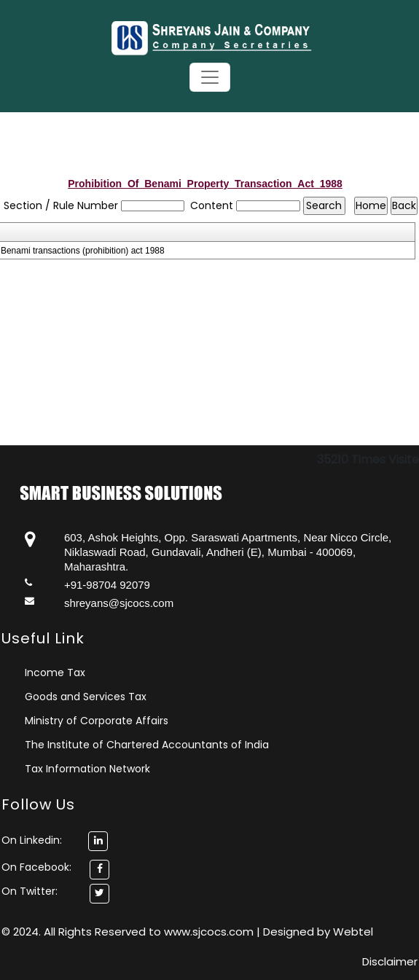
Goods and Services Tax (86, 697)
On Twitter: (30, 891)
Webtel (353, 932)
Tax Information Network (87, 769)
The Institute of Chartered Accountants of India (147, 745)
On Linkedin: (55, 840)
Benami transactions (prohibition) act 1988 (83, 251)
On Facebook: (36, 867)
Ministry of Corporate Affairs (97, 721)
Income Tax (55, 673)
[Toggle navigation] (210, 77)
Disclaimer (390, 961)
